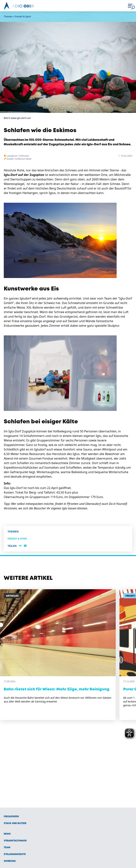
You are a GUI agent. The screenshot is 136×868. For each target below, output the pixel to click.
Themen (8, 17)
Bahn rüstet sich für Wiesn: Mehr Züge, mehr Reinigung (57, 689)
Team (7, 848)
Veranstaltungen (15, 841)
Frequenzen (11, 817)
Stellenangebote (15, 854)
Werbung (10, 861)
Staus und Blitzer (15, 823)
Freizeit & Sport (23, 17)
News (7, 834)
